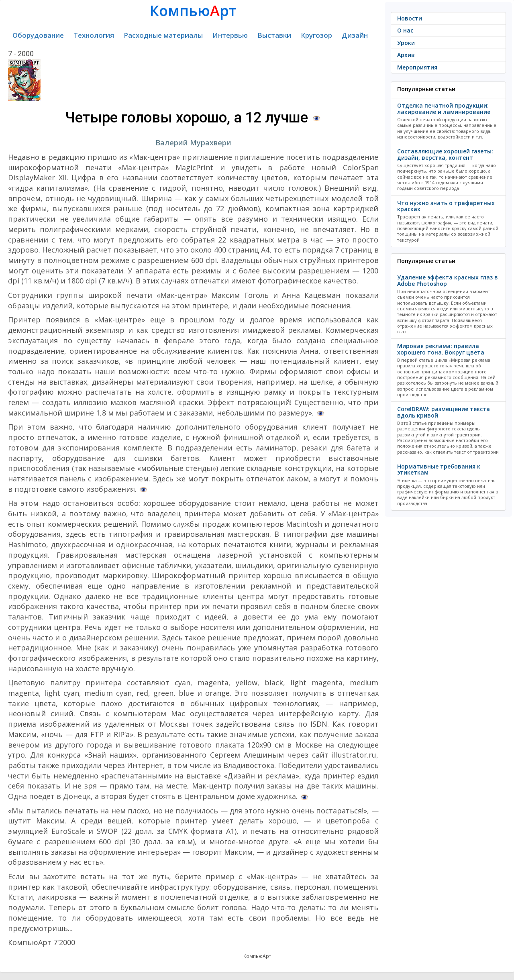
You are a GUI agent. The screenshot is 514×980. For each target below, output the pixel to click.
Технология (94, 35)
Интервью (230, 35)
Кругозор (316, 35)
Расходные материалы (163, 35)
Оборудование (38, 35)
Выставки (274, 35)
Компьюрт (193, 11)
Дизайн (355, 35)
